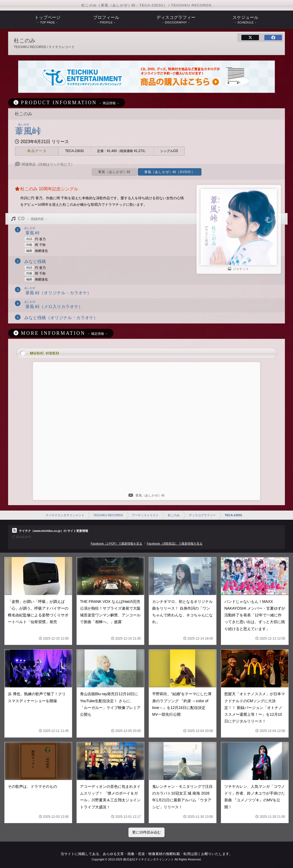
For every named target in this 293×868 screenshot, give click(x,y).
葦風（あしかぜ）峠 (114, 172)
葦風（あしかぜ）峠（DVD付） (170, 172)
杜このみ (174, 515)
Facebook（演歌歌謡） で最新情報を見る (174, 543)
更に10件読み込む (146, 832)
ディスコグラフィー (202, 515)
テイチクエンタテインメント (65, 515)
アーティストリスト (145, 515)
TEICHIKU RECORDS (108, 515)
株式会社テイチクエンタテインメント (149, 859)
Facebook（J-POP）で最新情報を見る (116, 543)
